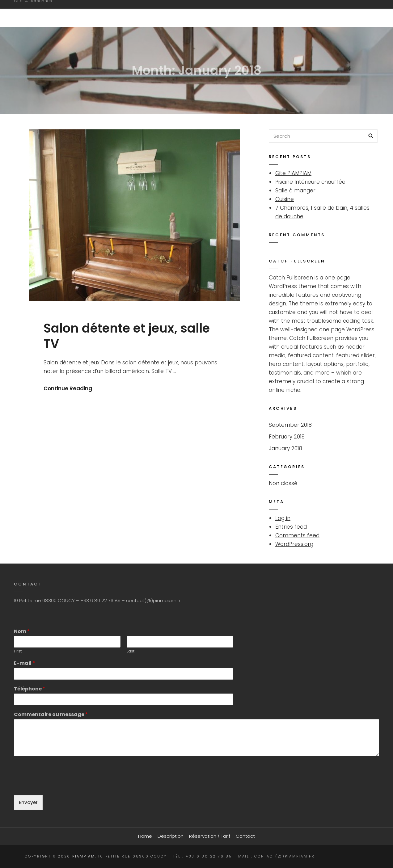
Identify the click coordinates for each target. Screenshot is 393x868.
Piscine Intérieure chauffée (310, 182)
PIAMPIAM (35, 10)
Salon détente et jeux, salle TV (127, 336)
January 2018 (285, 448)
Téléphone (30, 689)
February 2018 (287, 437)
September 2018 (290, 425)
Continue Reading (68, 388)
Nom (22, 632)
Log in (283, 518)
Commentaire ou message (51, 715)
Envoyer (28, 802)
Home (186, 13)
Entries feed (291, 527)
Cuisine (285, 199)
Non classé (283, 483)
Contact (347, 13)
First (18, 651)
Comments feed (297, 535)
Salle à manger (295, 191)
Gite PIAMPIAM (293, 173)
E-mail (24, 663)
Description (227, 13)
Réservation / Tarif (289, 13)
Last (131, 651)
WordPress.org (294, 544)
